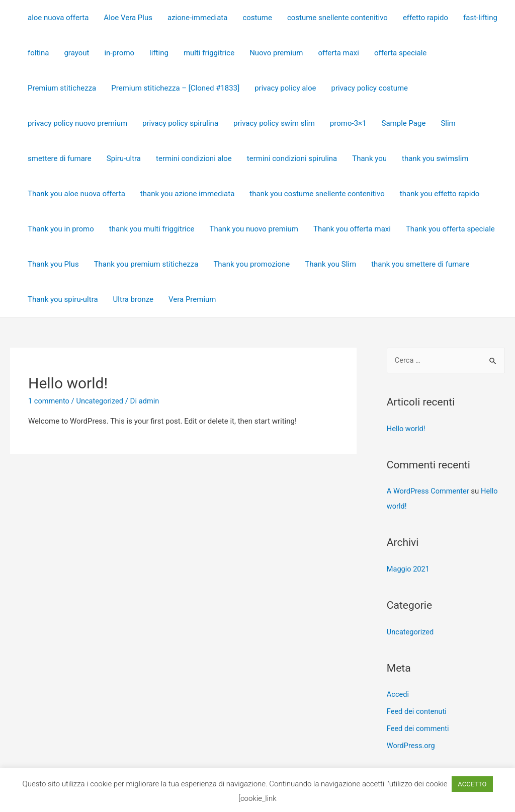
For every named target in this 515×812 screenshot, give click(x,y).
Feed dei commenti (419, 728)
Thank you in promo (61, 229)
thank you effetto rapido (440, 194)
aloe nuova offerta (58, 18)
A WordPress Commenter (429, 492)
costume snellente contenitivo (337, 18)
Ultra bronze (133, 299)
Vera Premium (192, 299)
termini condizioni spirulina (292, 158)
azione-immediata (197, 18)
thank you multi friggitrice (152, 229)
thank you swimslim (435, 158)
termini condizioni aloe (194, 158)
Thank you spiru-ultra (63, 299)
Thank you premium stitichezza (146, 264)
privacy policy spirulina (180, 123)
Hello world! (68, 383)
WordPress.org (412, 746)
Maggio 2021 (409, 570)
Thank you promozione (251, 264)
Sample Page (404, 123)
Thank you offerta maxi (352, 229)
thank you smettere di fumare (420, 264)
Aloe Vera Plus (128, 18)
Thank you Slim (330, 264)
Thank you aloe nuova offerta (76, 194)
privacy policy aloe (285, 88)
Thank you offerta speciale (450, 229)
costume (257, 18)
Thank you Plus (53, 264)
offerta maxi (339, 53)
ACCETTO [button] (472, 784)
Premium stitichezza (62, 88)
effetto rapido (425, 18)
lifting (159, 53)
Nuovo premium (276, 53)
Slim (448, 123)
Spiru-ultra (124, 158)
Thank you (369, 158)
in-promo (119, 53)
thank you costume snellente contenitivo (317, 194)
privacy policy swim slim (274, 123)
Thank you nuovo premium (254, 229)
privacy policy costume (370, 88)
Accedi (398, 695)
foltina (38, 53)
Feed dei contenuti (418, 711)
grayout (76, 53)
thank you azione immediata (187, 194)
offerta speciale (400, 53)
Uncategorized (102, 401)
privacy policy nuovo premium (77, 123)
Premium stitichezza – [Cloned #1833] (175, 88)
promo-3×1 (348, 123)
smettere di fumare (60, 158)
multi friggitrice (209, 53)
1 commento (49, 401)
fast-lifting (480, 18)
